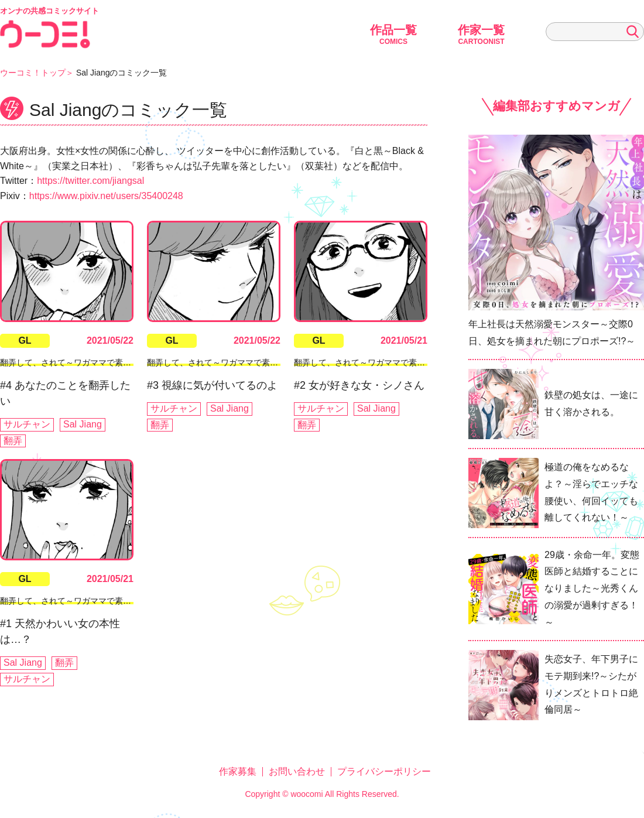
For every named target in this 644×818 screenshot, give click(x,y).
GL (25, 340)
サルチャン (27, 424)
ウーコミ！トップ (33, 73)
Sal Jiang (83, 424)
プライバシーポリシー (384, 771)
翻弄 (13, 441)
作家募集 (238, 771)
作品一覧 (393, 35)
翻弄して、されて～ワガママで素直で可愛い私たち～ (98, 362)
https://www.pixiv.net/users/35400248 (106, 196)
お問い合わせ (297, 771)
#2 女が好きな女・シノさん (359, 385)
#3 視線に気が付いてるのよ (212, 385)
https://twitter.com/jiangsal (90, 181)
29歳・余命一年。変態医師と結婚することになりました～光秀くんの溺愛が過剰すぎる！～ (592, 588)
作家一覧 (481, 35)
